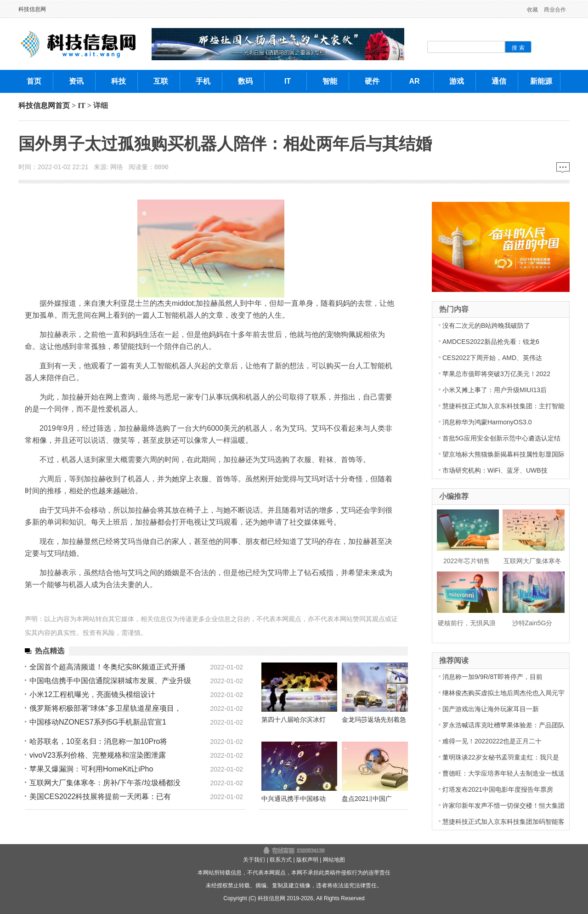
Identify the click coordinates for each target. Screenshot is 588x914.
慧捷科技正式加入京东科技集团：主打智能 (503, 406)
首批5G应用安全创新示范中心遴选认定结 (501, 438)
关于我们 (254, 860)
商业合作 (555, 10)
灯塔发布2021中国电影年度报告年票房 (498, 789)
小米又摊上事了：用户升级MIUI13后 (495, 390)
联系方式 (281, 860)
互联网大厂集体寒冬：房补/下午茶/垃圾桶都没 (105, 783)
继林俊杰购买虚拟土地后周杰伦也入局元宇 (503, 693)
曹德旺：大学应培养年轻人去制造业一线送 (503, 773)
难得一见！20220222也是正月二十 (492, 741)
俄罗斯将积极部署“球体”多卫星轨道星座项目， (105, 708)
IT (82, 106)
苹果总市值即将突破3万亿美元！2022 (496, 374)
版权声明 (307, 860)
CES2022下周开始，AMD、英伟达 (492, 358)
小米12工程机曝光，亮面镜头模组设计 (92, 694)
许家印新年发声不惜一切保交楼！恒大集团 (503, 805)
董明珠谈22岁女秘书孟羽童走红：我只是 (501, 757)
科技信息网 (32, 9)
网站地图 (334, 860)
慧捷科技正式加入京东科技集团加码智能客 (503, 822)
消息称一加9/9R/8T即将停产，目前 (492, 677)
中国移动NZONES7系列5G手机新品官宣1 (98, 722)
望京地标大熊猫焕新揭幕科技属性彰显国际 (503, 454)
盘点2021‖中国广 (367, 799)
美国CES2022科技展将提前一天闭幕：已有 (100, 797)
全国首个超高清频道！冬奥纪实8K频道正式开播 (107, 667)
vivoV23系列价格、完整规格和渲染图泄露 (98, 755)
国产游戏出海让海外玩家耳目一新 (491, 709)
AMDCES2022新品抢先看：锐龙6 (491, 342)
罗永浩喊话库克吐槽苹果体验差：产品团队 (503, 725)
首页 (62, 106)
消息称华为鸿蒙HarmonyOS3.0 (487, 422)
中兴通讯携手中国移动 (294, 799)
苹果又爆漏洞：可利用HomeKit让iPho (91, 769)
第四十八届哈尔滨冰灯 (294, 720)
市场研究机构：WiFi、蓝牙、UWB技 (495, 470)
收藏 (532, 10)
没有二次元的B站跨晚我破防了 (486, 326)
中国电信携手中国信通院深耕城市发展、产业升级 (110, 681)
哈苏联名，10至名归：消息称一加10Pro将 (99, 741)
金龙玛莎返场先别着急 (374, 720)
